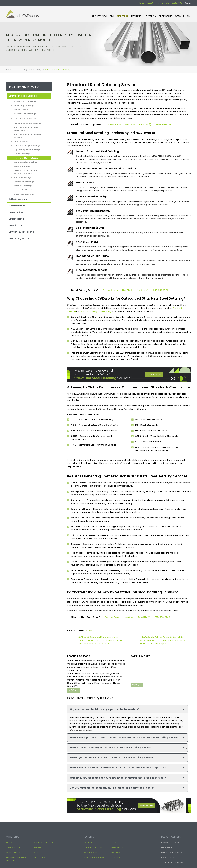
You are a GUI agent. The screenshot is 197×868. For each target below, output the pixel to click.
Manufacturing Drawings (25, 162)
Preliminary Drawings (24, 105)
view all (73, 690)
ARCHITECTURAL (100, 16)
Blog (36, 853)
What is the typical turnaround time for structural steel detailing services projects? (127, 768)
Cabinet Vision (21, 110)
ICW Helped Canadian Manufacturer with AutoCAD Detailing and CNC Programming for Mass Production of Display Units (100, 640)
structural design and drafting (96, 311)
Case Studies (13, 847)
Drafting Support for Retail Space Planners (26, 129)
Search (188, 3)
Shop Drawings (21, 141)
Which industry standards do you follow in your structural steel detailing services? (127, 778)
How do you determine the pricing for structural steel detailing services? (127, 758)
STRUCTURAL (123, 16)
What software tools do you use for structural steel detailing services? (127, 748)
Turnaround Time (93, 847)
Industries (40, 858)
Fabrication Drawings (24, 182)
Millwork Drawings (22, 154)
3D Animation (16, 225)
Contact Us (177, 3)
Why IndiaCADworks (95, 858)
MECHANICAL (137, 16)
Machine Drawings (22, 177)
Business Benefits (43, 842)
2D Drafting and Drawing (28, 69)
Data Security (119, 847)
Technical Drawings (23, 186)
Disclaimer (117, 853)
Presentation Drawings (25, 114)
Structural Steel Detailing (26, 158)
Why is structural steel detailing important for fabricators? (127, 709)
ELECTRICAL (151, 16)
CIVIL (112, 16)
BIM (188, 16)
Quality (116, 842)
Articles (11, 842)
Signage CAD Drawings (24, 190)
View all (91, 631)
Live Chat (130, 125)
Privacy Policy (92, 853)
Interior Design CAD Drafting (27, 123)
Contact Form (113, 125)
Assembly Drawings (23, 166)
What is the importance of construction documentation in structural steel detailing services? (127, 738)
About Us (151, 3)
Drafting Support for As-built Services (28, 136)
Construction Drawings (25, 118)
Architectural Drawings (25, 101)
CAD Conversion (18, 199)
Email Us (145, 125)
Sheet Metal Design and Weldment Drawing (25, 172)
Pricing (88, 842)
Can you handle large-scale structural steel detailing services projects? (127, 788)
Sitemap (116, 858)
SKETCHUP (179, 16)
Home (141, 3)
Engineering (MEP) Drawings (27, 150)
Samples (38, 847)
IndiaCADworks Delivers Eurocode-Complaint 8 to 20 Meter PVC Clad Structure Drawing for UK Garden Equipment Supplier (162, 640)
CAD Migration (17, 206)
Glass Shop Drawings (24, 194)
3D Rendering (166, 16)
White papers (13, 853)
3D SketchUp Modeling (21, 232)
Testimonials (163, 3)
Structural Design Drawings (27, 145)
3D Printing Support (20, 238)
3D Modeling (16, 212)
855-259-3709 (164, 125)
